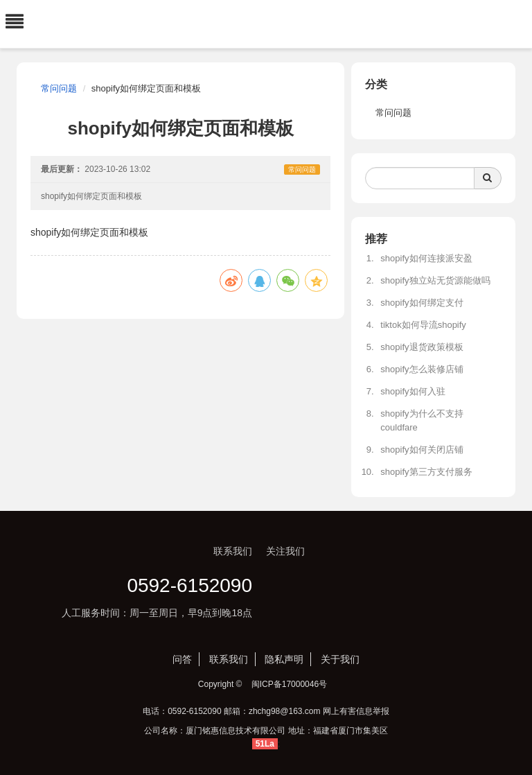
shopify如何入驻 (413, 391)
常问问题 (59, 88)
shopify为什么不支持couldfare (422, 420)
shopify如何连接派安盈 (426, 258)
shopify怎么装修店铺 (422, 369)
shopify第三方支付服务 (426, 472)
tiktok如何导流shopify (423, 325)
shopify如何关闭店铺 (422, 450)
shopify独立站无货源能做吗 (435, 280)
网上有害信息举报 (356, 711)
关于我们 (340, 659)
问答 (182, 659)
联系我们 (229, 659)
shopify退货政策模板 (422, 347)
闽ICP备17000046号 (289, 684)
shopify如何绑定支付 (422, 303)
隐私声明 (284, 659)
